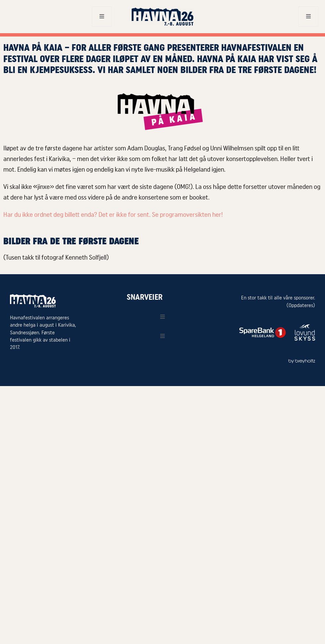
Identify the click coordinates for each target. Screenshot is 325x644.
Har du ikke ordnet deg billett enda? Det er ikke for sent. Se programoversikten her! (113, 215)
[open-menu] (102, 17)
